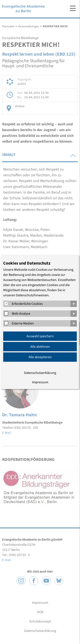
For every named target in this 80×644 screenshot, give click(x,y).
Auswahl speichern (40, 336)
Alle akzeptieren (40, 357)
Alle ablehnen (40, 347)
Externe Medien (23, 323)
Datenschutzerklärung (40, 373)
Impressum (40, 382)
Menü (73, 8)
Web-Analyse (21, 314)
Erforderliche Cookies (27, 304)
